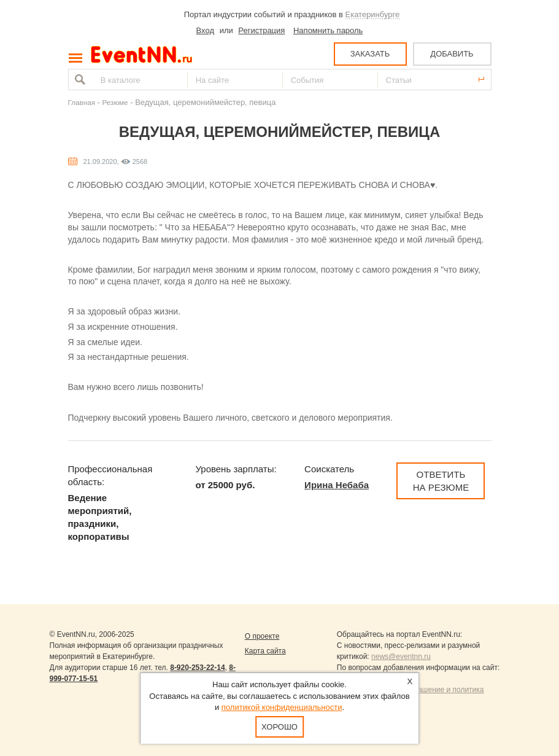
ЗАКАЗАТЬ (370, 54)
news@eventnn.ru (401, 657)
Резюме (115, 102)
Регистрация (261, 30)
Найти (79, 80)
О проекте (262, 636)
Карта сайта (265, 651)
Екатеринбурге (373, 14)
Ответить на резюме (441, 481)
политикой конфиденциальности (282, 707)
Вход (205, 30)
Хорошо (279, 727)
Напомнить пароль (328, 30)
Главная (82, 102)
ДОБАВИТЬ (452, 54)
